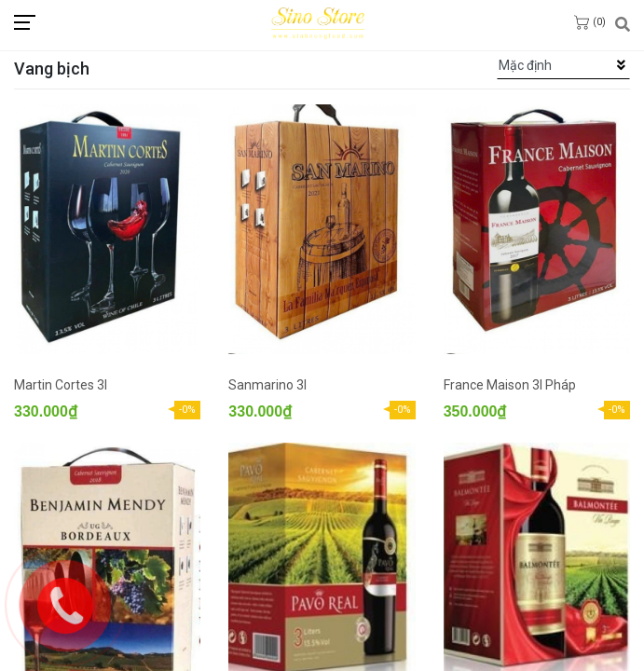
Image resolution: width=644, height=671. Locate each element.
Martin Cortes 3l (61, 385)
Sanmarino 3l (267, 385)
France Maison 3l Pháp (510, 385)
